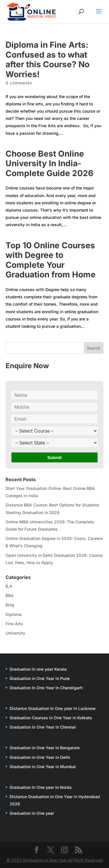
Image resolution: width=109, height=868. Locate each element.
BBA (10, 595)
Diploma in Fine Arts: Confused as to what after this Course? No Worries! (48, 60)
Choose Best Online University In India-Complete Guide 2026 (49, 163)
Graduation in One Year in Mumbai (43, 767)
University (15, 633)
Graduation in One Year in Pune (40, 678)
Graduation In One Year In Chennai (43, 727)
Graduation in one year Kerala (38, 669)
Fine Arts (14, 624)
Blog (10, 605)
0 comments (19, 83)
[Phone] (55, 407)
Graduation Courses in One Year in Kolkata (51, 718)
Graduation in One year (32, 813)
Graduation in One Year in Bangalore (45, 748)
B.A (9, 586)
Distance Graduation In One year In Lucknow (53, 708)
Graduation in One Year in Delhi (40, 757)
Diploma (14, 614)
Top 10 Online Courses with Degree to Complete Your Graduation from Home (51, 260)
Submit (54, 457)
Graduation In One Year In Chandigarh (46, 688)
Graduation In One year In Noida (41, 787)
